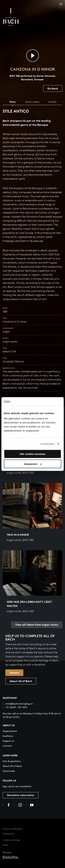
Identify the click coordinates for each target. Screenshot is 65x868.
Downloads (9, 771)
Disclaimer (8, 834)
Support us (8, 741)
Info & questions (12, 761)
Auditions (8, 736)
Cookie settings (11, 840)
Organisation (10, 731)
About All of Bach (21, 681)
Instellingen (48, 444)
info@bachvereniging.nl (18, 704)
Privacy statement (13, 829)
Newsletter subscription (21, 795)
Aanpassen (33, 464)
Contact (7, 746)
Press (5, 845)
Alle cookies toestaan (32, 454)
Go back (53, 88)
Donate (14, 673)
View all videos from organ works (37, 625)
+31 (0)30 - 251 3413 (15, 707)
